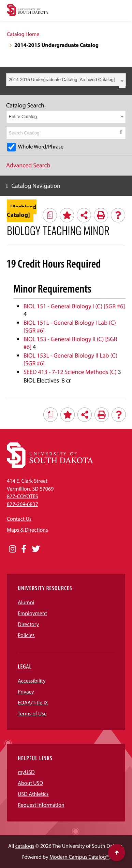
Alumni (26, 603)
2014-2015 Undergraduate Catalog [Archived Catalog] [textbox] (62, 80)
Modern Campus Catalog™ (79, 857)
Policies (26, 635)
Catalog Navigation (36, 186)
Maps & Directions (27, 530)
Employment (32, 613)
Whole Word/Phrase (41, 147)
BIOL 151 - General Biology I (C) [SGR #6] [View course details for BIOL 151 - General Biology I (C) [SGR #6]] (74, 306)
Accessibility (32, 681)
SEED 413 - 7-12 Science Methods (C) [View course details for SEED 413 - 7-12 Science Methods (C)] (70, 372)
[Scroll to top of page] (117, 853)
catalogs (25, 846)
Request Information (41, 805)
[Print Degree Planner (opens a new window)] (50, 215)
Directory (28, 624)
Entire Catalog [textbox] (23, 116)
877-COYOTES (23, 496)
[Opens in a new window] (12, 549)
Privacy (26, 692)
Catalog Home (23, 34)
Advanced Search (28, 165)
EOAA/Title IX (33, 703)
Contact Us (19, 519)
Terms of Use (32, 714)
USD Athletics (33, 794)
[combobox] (66, 80)
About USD (30, 783)
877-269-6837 (23, 504)
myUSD (26, 772)
